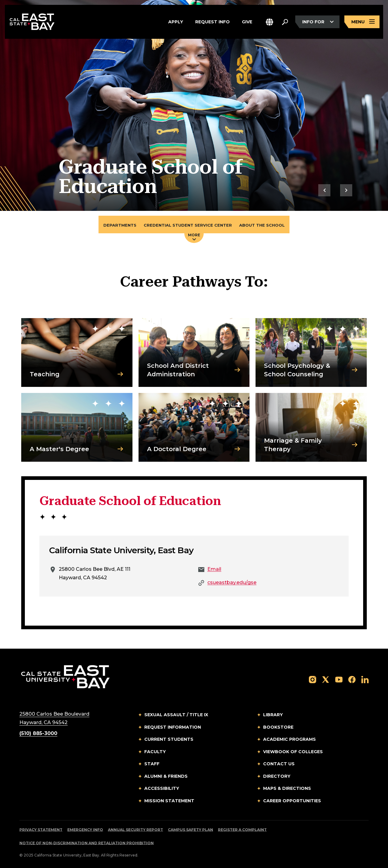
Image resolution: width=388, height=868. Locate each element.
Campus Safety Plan (191, 830)
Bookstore (278, 727)
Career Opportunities (292, 801)
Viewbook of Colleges (293, 752)
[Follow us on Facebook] (352, 679)
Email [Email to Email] (214, 569)
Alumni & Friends (166, 776)
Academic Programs (289, 739)
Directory (277, 776)
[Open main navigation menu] (362, 22)
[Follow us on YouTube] (339, 679)
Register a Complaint (242, 830)
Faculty (155, 752)
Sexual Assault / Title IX (176, 715)
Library (273, 715)
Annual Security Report (135, 830)
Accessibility (162, 788)
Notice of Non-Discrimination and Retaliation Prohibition (87, 843)
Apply (176, 22)
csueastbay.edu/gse (232, 582)
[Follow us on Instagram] (313, 679)
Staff (152, 764)
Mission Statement (169, 801)
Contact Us (279, 764)
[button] (269, 22)
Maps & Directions (287, 788)
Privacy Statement (41, 830)
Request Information (173, 727)
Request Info (212, 22)
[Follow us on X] (326, 679)
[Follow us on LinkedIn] (365, 679)
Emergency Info (85, 830)
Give (247, 22)
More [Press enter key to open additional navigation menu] (194, 237)
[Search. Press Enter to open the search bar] (285, 22)
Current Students (169, 739)
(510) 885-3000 (38, 733)
